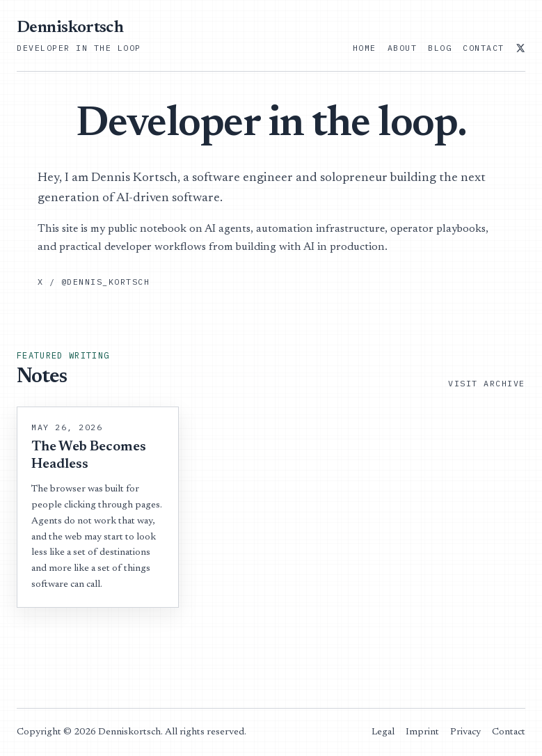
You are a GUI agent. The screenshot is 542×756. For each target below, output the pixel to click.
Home (365, 48)
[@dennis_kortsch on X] (520, 48)
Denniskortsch (70, 28)
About (402, 48)
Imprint (422, 732)
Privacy (465, 732)
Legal (383, 732)
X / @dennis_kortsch (94, 282)
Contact (484, 48)
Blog (440, 48)
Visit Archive (487, 383)
